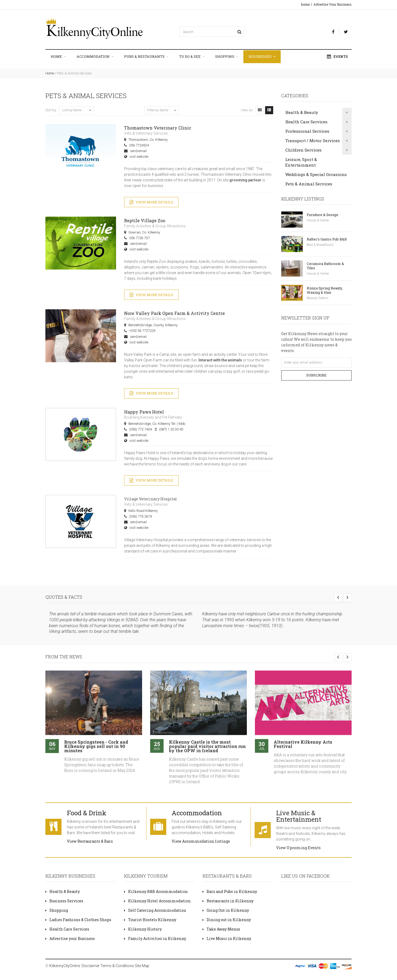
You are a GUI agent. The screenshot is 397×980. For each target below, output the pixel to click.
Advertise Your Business (333, 4)
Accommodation (95, 57)
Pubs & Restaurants (146, 57)
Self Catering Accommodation (155, 910)
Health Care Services (306, 122)
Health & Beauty (302, 112)
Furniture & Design (322, 215)
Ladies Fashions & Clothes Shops (78, 920)
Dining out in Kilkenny (227, 920)
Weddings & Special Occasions (316, 174)
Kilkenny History (143, 929)
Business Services (64, 901)
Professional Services (307, 131)
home (305, 4)
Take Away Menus (221, 929)
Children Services (303, 150)
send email (138, 151)
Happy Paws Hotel (144, 412)
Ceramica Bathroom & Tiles (325, 266)
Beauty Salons (318, 298)
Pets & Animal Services (309, 184)
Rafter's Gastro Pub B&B (327, 239)
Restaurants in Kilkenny (228, 901)
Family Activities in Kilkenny (155, 938)
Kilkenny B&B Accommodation (156, 891)
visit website (139, 157)
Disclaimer (91, 966)
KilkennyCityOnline (65, 966)
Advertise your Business (70, 938)
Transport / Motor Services (313, 141)
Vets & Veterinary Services (146, 133)
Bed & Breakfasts (320, 245)
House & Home (318, 220)
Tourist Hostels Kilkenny (150, 920)
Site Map (142, 966)
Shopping (227, 57)
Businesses (262, 57)
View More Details (151, 202)
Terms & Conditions (117, 966)
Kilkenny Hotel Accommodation (157, 901)
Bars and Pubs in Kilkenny (230, 891)
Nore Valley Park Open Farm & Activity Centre (174, 313)
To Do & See (192, 57)
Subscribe (316, 375)
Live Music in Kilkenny (227, 938)
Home (58, 57)
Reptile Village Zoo (145, 220)
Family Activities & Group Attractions (155, 226)
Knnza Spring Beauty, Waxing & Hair (325, 290)
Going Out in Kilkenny (226, 910)
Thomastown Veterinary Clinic (158, 128)
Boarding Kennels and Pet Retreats (153, 417)
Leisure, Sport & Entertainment (301, 162)
